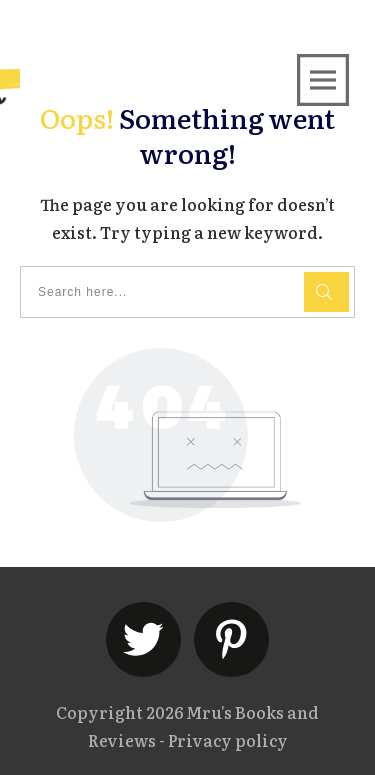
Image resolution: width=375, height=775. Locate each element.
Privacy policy (228, 740)
